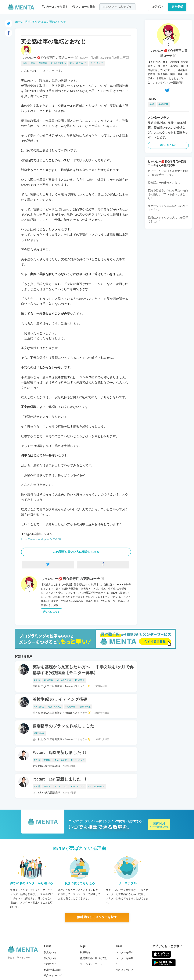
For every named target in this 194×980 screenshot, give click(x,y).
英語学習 (43, 63)
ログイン (157, 7)
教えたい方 (50, 952)
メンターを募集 (84, 7)
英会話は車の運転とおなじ (49, 22)
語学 (28, 22)
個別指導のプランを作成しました (63, 726)
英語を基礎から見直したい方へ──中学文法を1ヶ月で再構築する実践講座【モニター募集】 (83, 670)
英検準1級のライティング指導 (60, 700)
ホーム (19, 22)
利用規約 (85, 952)
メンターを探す (125, 952)
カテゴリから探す (55, 7)
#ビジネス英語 (64, 680)
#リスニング (61, 760)
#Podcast (47, 760)
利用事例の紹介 (52, 970)
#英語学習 (48, 680)
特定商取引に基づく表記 (94, 958)
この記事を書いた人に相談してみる (76, 552)
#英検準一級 (85, 707)
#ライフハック (78, 760)
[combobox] (117, 7)
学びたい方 (50, 958)
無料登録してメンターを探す (97, 917)
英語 (33, 63)
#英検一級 (70, 707)
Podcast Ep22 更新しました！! (59, 753)
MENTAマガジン (124, 970)
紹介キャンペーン (54, 975)
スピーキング (97, 63)
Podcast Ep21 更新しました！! (59, 779)
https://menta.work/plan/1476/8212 (41, 539)
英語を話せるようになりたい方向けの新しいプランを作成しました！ (168, 194)
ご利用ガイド (51, 964)
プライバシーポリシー (92, 964)
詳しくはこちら (51, 612)
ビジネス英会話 (58, 63)
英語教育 (163, 104)
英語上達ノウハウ (78, 63)
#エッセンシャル (96, 787)
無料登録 (177, 7)
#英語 (37, 680)
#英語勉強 (79, 680)
